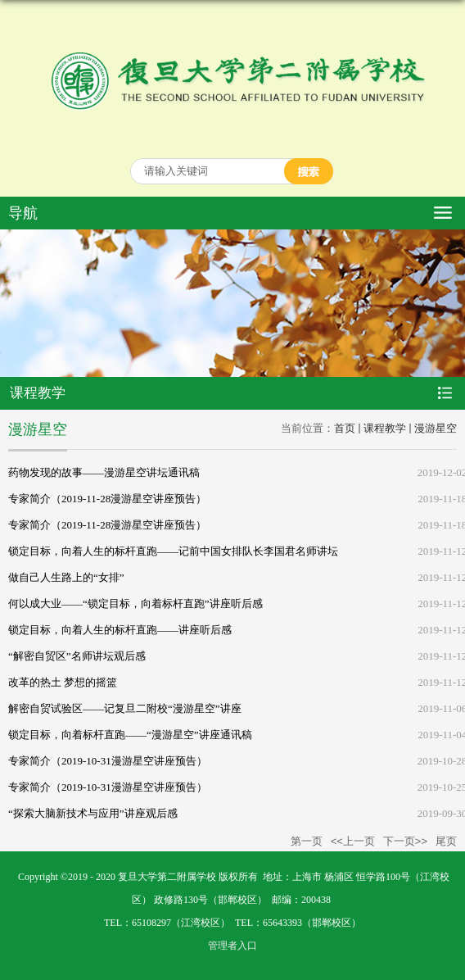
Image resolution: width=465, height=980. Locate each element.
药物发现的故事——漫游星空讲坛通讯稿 (104, 472)
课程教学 (385, 428)
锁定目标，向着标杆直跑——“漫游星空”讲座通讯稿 (130, 735)
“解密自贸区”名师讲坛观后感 (77, 656)
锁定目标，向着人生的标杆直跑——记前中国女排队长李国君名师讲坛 (173, 551)
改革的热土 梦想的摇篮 (63, 682)
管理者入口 (232, 946)
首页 (345, 428)
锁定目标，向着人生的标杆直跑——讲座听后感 (120, 630)
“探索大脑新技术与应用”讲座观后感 (93, 813)
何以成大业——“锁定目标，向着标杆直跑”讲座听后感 (135, 603)
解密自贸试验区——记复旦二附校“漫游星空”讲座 (125, 708)
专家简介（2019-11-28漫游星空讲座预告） (107, 499)
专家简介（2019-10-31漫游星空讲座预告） (108, 761)
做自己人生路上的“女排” (66, 577)
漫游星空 (436, 428)
